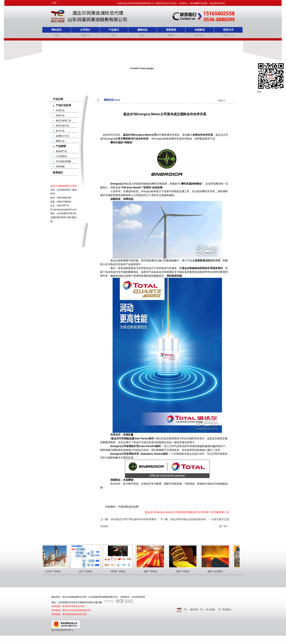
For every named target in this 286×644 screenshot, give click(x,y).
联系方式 (228, 30)
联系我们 (227, 610)
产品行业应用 (63, 105)
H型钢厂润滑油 (120, 571)
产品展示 (114, 30)
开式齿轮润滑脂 (63, 161)
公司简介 (85, 30)
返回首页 (194, 610)
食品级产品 (61, 151)
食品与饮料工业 (63, 121)
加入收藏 (210, 610)
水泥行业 (60, 110)
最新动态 (142, 30)
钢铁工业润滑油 (217, 571)
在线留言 (200, 30)
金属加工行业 (62, 136)
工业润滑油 (61, 156)
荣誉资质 (171, 30)
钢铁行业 (60, 141)
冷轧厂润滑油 (87, 571)
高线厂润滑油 (184, 571)
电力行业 (60, 131)
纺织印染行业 (62, 126)
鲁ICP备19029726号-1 (62, 630)
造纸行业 (60, 115)
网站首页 (57, 30)
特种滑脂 (60, 167)
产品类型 (61, 146)
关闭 (259, 92)
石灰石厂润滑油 (55, 571)
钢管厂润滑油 (152, 571)
